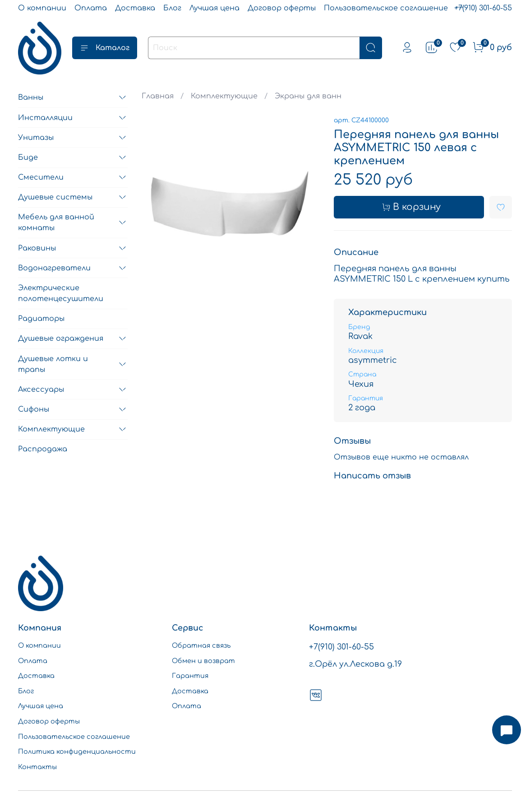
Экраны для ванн (308, 96)
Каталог (105, 48)
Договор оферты (282, 8)
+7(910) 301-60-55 (483, 8)
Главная (158, 96)
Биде (28, 158)
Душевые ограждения (61, 339)
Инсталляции (45, 118)
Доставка (135, 8)
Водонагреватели (54, 268)
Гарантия (190, 676)
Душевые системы (55, 197)
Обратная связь (201, 645)
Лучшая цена (214, 8)
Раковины (37, 248)
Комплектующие (224, 96)
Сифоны (34, 409)
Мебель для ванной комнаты (56, 223)
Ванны (31, 97)
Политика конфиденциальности (77, 752)
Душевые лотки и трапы (53, 364)
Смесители (41, 177)
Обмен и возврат (203, 661)
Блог (172, 8)
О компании (42, 8)
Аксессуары (41, 390)
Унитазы (36, 138)
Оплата (91, 8)
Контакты (37, 767)
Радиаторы (41, 319)
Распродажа (43, 449)
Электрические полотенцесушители (61, 293)
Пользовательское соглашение (386, 8)
